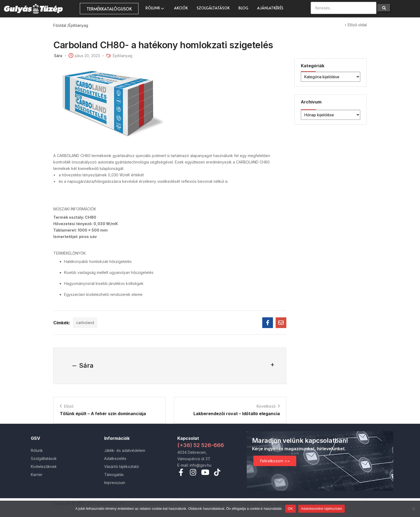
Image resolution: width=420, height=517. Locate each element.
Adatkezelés (115, 458)
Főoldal (60, 25)
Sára (58, 56)
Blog (243, 8)
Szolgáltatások (213, 8)
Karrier (37, 475)
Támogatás (114, 475)
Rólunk (155, 8)
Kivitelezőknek (44, 466)
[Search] (384, 8)
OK (290, 509)
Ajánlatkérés (270, 8)
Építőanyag (78, 25)
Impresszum (115, 483)
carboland (85, 323)
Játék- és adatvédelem (125, 450)
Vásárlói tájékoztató (122, 466)
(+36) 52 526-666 (201, 445)
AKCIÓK (181, 8)
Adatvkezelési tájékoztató (322, 509)
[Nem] (413, 509)
